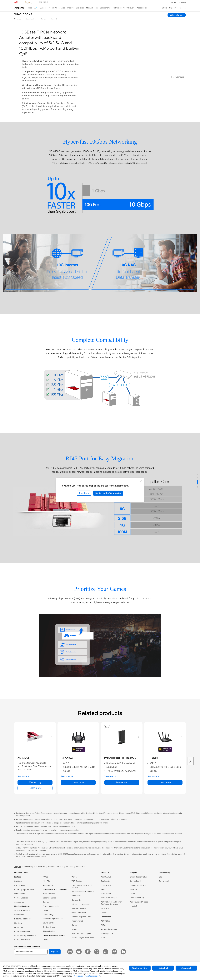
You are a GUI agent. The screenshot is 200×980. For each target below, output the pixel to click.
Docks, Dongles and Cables (83, 948)
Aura (103, 948)
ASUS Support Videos (139, 912)
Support (54, 19)
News (103, 900)
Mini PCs (47, 892)
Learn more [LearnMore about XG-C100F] (35, 798)
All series (70, 877)
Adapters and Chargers (81, 944)
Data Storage (48, 925)
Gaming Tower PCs (22, 950)
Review (43, 19)
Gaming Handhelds (22, 921)
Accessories (19, 912)
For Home (18, 892)
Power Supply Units (51, 917)
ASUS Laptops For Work (24, 900)
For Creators (19, 904)
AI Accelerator (49, 942)
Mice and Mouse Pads (80, 915)
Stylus (74, 940)
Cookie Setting (140, 968)
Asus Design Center (109, 940)
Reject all (163, 968)
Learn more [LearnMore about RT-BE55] (165, 793)
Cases (45, 921)
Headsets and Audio (80, 919)
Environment (164, 892)
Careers (104, 923)
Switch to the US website (108, 493)
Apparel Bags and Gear (81, 927)
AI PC (103, 936)
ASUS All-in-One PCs (23, 942)
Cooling (46, 912)
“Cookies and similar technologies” (86, 976)
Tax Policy (105, 919)
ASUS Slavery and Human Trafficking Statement (111, 913)
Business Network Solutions (83, 902)
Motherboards (49, 904)
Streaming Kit (77, 931)
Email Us (133, 900)
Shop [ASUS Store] (30, 8)
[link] (19, 8)
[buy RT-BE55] (153, 768)
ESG (160, 887)
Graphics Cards (49, 908)
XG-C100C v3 (23, 15)
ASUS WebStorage (109, 908)
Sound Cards (48, 933)
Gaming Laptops (21, 908)
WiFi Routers (77, 892)
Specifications (31, 19)
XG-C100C (81, 877)
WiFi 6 (74, 887)
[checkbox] (178, 129)
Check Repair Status (138, 887)
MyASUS (133, 917)
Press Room (106, 904)
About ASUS (106, 887)
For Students (19, 896)
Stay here (84, 493)
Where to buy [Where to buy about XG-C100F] (35, 793)
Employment (106, 896)
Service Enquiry (136, 892)
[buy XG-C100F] (24, 768)
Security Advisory (137, 908)
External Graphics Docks (53, 929)
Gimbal (74, 936)
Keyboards (76, 911)
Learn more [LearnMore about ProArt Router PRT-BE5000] (122, 793)
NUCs (45, 887)
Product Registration (138, 896)
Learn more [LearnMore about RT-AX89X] (78, 793)
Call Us (133, 904)
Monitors (18, 934)
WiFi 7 (45, 950)
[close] (141, 481)
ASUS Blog (105, 931)
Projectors (18, 938)
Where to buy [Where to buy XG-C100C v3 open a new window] (177, 15)
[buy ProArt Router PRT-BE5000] (120, 768)
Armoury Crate (107, 944)
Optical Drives (49, 937)
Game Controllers (79, 923)
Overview (18, 19)
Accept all (186, 968)
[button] (173, 2)
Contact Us (106, 892)
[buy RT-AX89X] (67, 768)
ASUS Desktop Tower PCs (25, 946)
